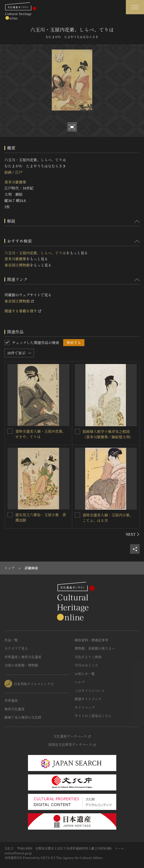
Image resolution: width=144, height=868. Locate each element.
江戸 (19, 172)
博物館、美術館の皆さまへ (95, 648)
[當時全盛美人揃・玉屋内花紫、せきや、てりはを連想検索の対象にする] (10, 431)
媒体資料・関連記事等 (91, 640)
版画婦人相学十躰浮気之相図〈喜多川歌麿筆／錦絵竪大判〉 (108, 434)
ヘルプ (80, 682)
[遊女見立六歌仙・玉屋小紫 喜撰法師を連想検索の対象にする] (10, 515)
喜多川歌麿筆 (15, 182)
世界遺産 (11, 700)
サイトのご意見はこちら (93, 716)
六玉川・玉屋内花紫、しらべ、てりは (35, 253)
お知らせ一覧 (85, 674)
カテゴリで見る (16, 648)
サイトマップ (85, 707)
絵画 (8, 172)
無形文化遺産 (15, 709)
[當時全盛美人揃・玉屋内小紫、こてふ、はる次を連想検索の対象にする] (77, 515)
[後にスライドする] (133, 534)
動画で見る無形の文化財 (23, 717)
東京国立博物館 (17, 265)
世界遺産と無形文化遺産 (23, 657)
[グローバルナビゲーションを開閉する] (135, 7)
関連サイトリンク (88, 699)
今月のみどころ (86, 665)
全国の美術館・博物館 (21, 665)
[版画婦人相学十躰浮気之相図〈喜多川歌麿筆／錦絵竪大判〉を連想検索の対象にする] (77, 431)
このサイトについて (90, 691)
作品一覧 (11, 640)
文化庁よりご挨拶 (88, 657)
